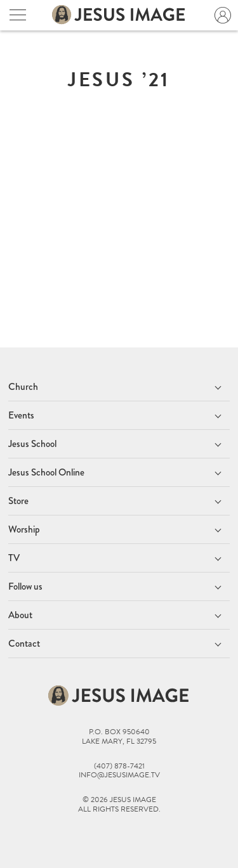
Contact (24, 644)
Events (21, 415)
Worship (24, 529)
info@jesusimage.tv (119, 775)
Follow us (25, 586)
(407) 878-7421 (119, 766)
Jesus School (32, 444)
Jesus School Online (46, 472)
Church (23, 387)
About (20, 615)
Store (18, 501)
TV (14, 558)
